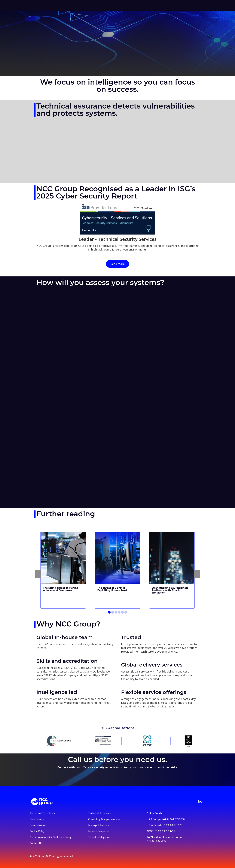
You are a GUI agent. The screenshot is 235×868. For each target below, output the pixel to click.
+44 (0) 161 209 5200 (173, 819)
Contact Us (36, 843)
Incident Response (99, 831)
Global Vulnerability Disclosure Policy (51, 837)
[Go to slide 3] (116, 612)
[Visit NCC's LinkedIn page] (200, 802)
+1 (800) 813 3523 (172, 825)
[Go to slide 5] (122, 612)
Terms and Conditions (42, 813)
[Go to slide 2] (113, 612)
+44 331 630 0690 (156, 841)
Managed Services (98, 825)
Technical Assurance (100, 813)
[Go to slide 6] (126, 612)
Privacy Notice (38, 825)
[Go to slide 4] (119, 612)
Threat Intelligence (99, 837)
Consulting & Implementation (105, 819)
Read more (118, 264)
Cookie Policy (37, 831)
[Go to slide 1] (109, 612)
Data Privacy (37, 819)
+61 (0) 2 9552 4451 (164, 831)
